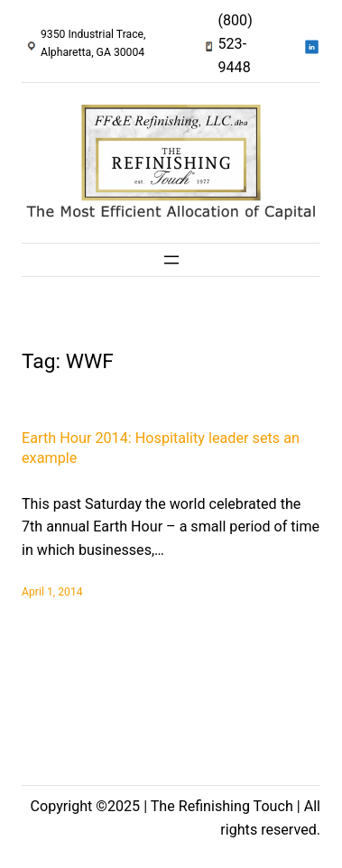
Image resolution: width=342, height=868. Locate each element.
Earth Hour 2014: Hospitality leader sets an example (161, 448)
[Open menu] (171, 260)
